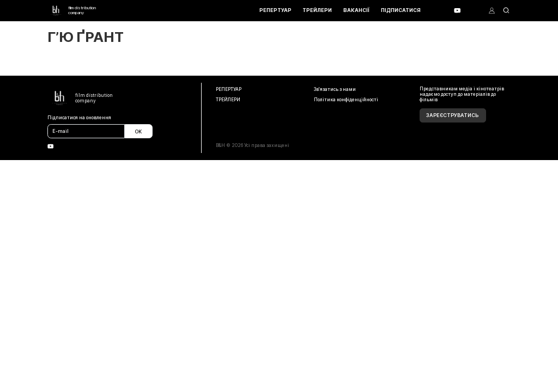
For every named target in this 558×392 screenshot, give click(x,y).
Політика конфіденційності (346, 100)
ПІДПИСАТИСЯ (401, 10)
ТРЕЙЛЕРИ (317, 10)
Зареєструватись (453, 115)
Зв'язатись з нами (335, 89)
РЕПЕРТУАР (275, 10)
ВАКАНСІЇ (356, 10)
